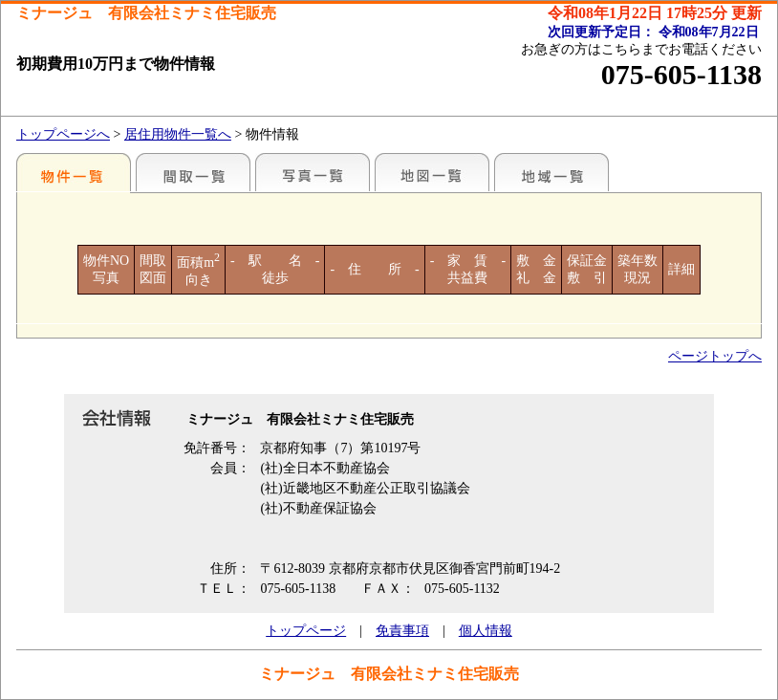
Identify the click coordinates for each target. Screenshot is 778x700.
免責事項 (402, 631)
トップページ (306, 631)
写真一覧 (313, 172)
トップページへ (63, 134)
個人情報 (486, 631)
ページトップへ (715, 356)
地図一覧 (432, 172)
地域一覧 (551, 172)
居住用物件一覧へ (178, 134)
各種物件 (74, 172)
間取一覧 (193, 172)
